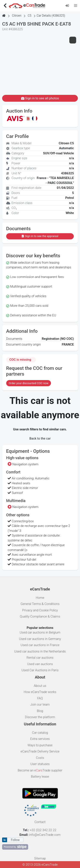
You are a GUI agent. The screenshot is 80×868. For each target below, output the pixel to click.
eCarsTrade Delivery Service (40, 751)
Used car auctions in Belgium (40, 632)
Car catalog (40, 733)
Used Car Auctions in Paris (40, 670)
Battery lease (40, 777)
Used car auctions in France (40, 645)
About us (40, 686)
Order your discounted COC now (29, 383)
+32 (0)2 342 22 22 (44, 830)
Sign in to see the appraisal (40, 236)
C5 (30, 16)
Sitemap (40, 858)
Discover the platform (40, 717)
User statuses (40, 764)
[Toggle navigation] (76, 6)
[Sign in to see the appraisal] (29, 118)
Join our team (40, 705)
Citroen (17, 16)
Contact (40, 822)
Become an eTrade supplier (40, 770)
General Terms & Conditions (40, 604)
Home (40, 598)
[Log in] (68, 5)
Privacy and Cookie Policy (40, 610)
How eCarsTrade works (40, 692)
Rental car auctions (40, 658)
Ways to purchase (40, 745)
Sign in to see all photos (40, 98)
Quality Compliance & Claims (40, 616)
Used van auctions (40, 664)
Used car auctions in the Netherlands (40, 651)
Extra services (40, 739)
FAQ (40, 698)
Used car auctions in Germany (40, 639)
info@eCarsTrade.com (45, 835)
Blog (40, 711)
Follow (15, 840)
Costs (40, 758)
